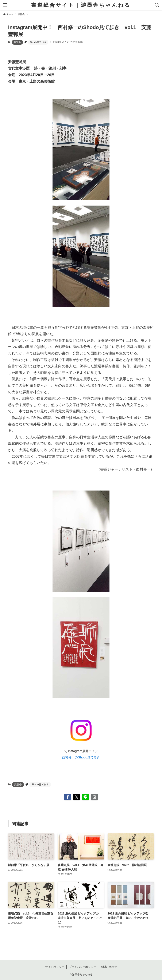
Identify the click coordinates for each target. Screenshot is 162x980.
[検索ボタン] (157, 5)
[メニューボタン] (5, 5)
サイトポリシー (55, 967)
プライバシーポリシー (82, 967)
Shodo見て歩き (38, 42)
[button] (68, 797)
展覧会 (17, 42)
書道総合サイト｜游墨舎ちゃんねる (81, 5)
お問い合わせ (109, 967)
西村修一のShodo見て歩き (81, 757)
